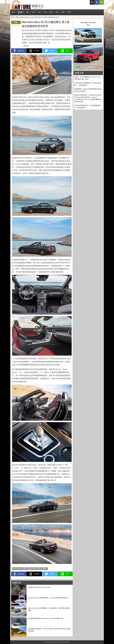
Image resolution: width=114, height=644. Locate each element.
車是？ (69, 13)
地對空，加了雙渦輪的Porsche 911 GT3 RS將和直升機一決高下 (87, 78)
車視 (45, 13)
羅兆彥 (26, 46)
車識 (51, 13)
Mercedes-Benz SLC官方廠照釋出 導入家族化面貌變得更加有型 (39, 17)
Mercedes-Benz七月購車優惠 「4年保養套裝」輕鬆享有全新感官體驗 (49, 609)
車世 (57, 13)
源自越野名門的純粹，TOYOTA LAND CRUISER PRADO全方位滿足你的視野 (49, 630)
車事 (34, 13)
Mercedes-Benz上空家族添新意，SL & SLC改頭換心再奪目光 (48, 598)
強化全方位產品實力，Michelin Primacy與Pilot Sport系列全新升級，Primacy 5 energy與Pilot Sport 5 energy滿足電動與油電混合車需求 (88, 98)
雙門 (26, 569)
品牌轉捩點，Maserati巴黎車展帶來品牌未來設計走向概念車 (88, 90)
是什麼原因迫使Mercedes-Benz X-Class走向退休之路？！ (47, 618)
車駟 (63, 13)
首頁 (12, 17)
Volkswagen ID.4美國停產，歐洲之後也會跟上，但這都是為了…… (88, 84)
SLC (15, 164)
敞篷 (36, 569)
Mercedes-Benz (18, 569)
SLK (28, 97)
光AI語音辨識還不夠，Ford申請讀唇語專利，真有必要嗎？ (88, 107)
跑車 (31, 569)
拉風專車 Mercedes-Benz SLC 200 (39, 587)
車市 (39, 13)
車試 (28, 13)
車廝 (13, 13)
